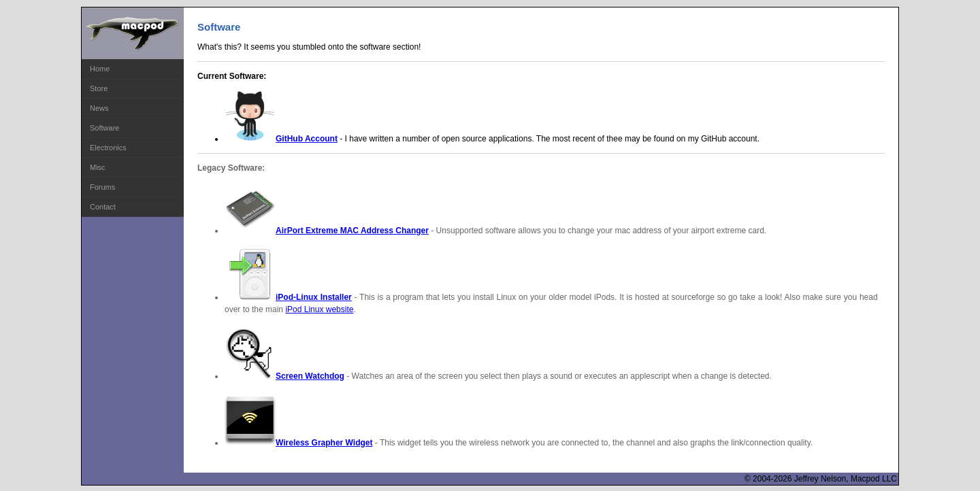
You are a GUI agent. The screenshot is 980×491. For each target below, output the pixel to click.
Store (99, 88)
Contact (103, 207)
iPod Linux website (319, 309)
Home (100, 69)
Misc (98, 167)
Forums (102, 187)
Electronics (108, 148)
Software (104, 128)
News (99, 108)
